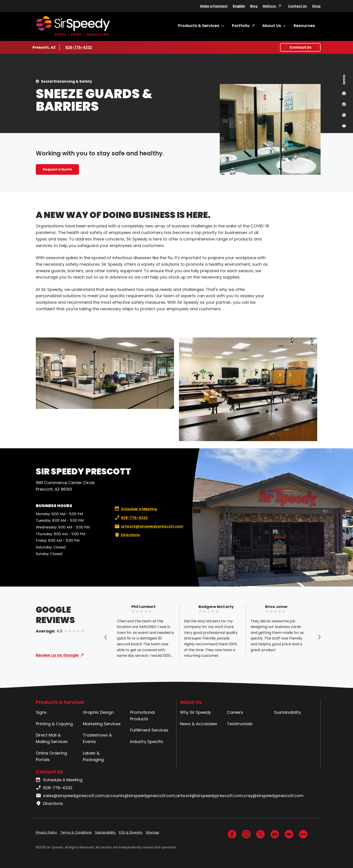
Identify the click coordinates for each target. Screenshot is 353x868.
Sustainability (288, 712)
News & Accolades (199, 724)
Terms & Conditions (76, 832)
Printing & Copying (54, 724)
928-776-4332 (79, 47)
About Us (272, 26)
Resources (304, 26)
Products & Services (199, 26)
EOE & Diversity (131, 832)
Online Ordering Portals (51, 756)
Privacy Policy (46, 832)
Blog (254, 6)
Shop (316, 6)
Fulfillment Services (149, 730)
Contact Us (297, 6)
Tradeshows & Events (97, 738)
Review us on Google (57, 655)
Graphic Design (98, 712)
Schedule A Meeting (59, 780)
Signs (41, 712)
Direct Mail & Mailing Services (52, 738)
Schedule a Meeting (136, 509)
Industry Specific (147, 742)
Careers (235, 712)
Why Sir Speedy (195, 712)
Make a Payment (214, 6)
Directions (127, 535)
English (239, 6)
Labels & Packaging (93, 756)
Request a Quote (57, 169)
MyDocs (269, 6)
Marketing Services (102, 724)
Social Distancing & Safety (67, 81)
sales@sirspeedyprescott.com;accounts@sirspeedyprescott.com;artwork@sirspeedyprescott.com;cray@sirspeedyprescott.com (170, 796)
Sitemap (153, 832)
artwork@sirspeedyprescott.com (148, 526)
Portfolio (241, 26)
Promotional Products (142, 716)
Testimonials (240, 724)
